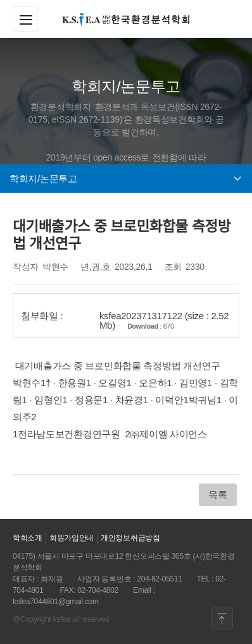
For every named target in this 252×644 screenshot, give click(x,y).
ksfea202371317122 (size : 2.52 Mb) (164, 320)
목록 (217, 495)
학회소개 (28, 538)
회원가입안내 (72, 538)
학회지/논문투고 (126, 179)
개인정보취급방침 (130, 538)
